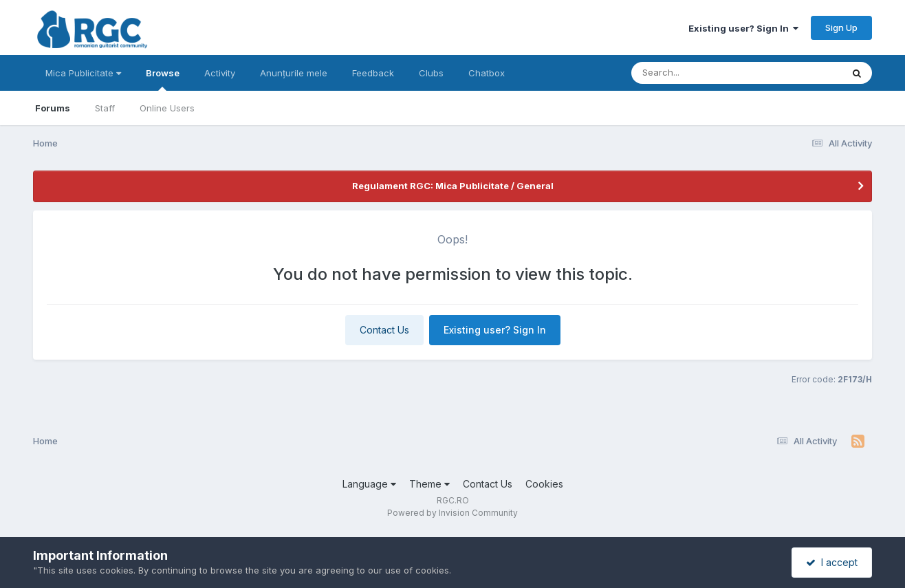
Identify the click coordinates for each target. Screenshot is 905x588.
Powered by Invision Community (452, 513)
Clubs (431, 73)
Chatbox (487, 73)
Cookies (544, 484)
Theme (429, 484)
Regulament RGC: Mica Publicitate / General (453, 186)
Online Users (167, 108)
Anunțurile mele (294, 73)
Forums (53, 108)
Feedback (373, 73)
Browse (163, 79)
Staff (105, 108)
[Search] (699, 73)
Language (369, 484)
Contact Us (384, 330)
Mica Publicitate (83, 73)
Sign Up (841, 28)
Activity (220, 73)
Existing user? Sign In (743, 28)
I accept (832, 562)
